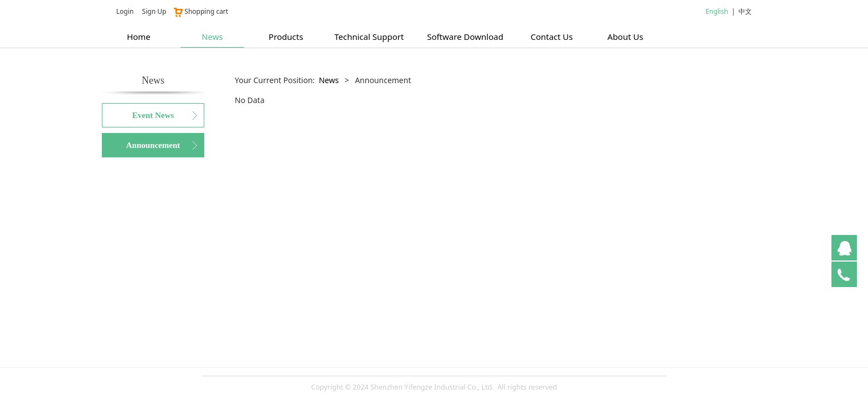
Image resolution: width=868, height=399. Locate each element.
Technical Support (369, 37)
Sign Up (154, 11)
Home (139, 37)
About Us (625, 37)
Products (286, 37)
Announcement (153, 145)
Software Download (465, 37)
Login (125, 11)
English (717, 11)
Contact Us (551, 37)
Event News (153, 115)
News (212, 37)
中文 (745, 11)
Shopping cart (200, 11)
